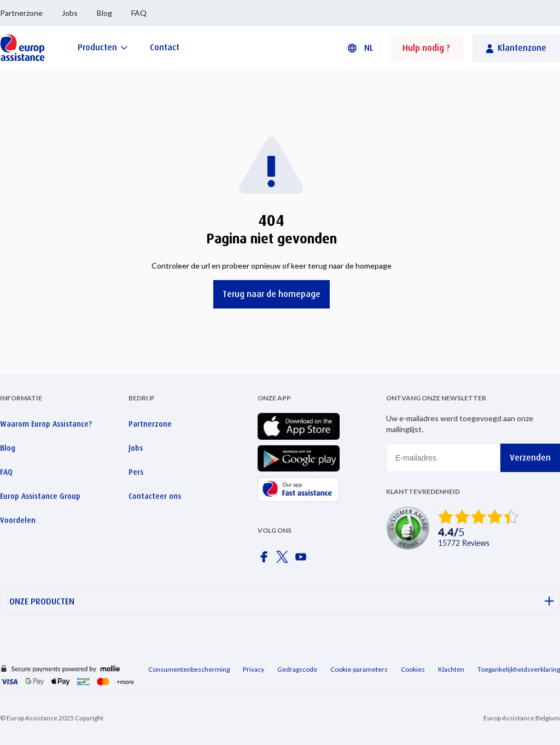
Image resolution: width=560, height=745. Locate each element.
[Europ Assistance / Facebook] (266, 560)
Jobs (70, 13)
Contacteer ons (155, 496)
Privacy (253, 669)
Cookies (413, 669)
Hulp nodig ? (426, 48)
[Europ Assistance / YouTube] (303, 560)
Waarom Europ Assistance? (46, 424)
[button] (360, 48)
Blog (104, 13)
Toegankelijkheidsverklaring (519, 669)
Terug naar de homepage (272, 294)
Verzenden (530, 458)
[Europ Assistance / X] (284, 560)
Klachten (451, 669)
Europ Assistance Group (40, 496)
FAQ (139, 13)
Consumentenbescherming (189, 669)
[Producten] (103, 47)
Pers (136, 472)
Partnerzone (21, 13)
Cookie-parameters (359, 669)
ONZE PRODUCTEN (282, 601)
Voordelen (18, 520)
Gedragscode (297, 669)
